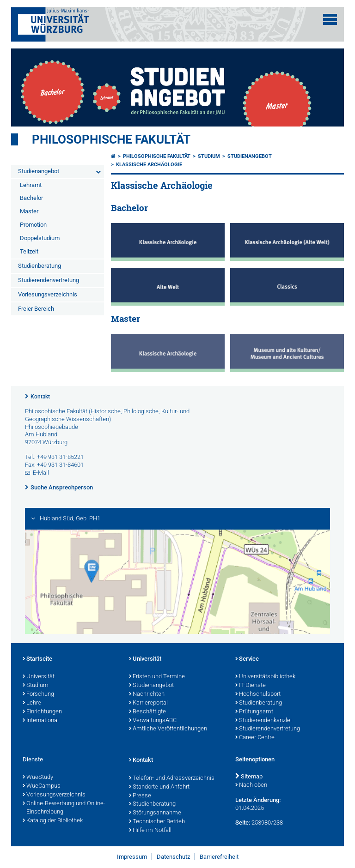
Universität (39, 677)
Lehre (32, 703)
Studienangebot (39, 171)
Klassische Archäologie (149, 165)
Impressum (132, 857)
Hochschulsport (258, 694)
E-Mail (41, 473)
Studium (209, 156)
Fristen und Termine (157, 677)
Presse (140, 796)
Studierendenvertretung (49, 280)
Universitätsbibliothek (265, 677)
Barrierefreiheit (219, 857)
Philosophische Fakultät (111, 139)
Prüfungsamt (254, 712)
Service (247, 659)
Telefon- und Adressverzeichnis (172, 778)
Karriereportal (148, 703)
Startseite (37, 659)
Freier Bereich (36, 309)
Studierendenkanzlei (263, 721)
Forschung (38, 694)
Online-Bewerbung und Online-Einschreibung (64, 808)
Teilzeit (29, 251)
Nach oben (251, 785)
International (41, 721)
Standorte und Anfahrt (159, 787)
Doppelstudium (40, 238)
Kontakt (40, 397)
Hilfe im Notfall (150, 831)
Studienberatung (40, 266)
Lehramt (31, 185)
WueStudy (38, 778)
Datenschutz (173, 857)
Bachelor (31, 198)
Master (29, 211)
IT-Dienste (251, 686)
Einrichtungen (42, 712)
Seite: (243, 823)
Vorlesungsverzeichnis (48, 294)
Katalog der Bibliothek (53, 821)
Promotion (33, 225)
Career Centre (255, 738)
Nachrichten (147, 694)
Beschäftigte (147, 712)
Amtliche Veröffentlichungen (168, 729)
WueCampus (42, 786)
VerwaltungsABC (153, 721)
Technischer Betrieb (157, 822)
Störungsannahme (155, 813)
